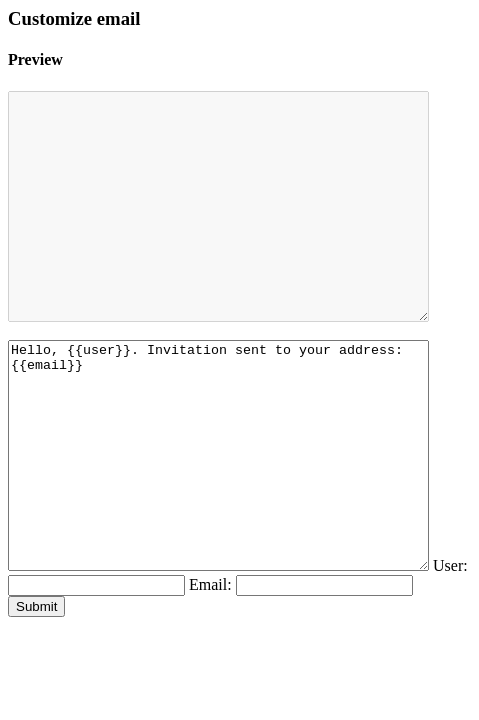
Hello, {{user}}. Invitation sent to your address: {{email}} (243, 523)
